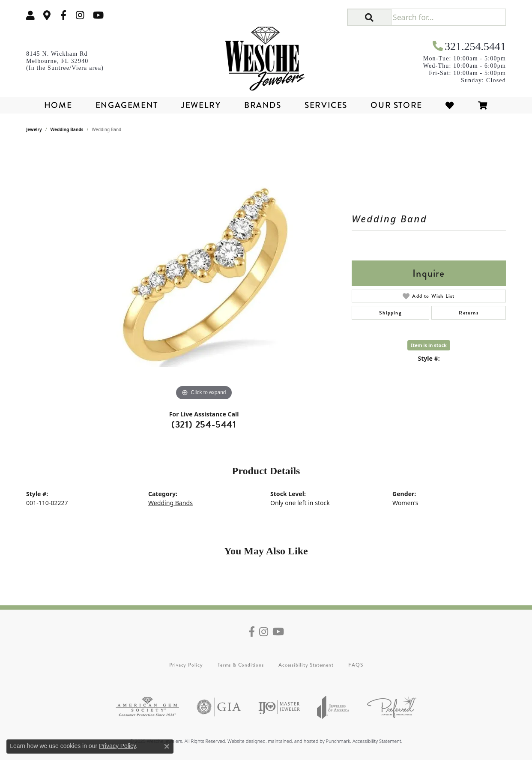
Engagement (127, 105)
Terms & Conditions (241, 665)
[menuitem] (147, 707)
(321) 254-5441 (204, 424)
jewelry (34, 129)
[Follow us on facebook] (63, 15)
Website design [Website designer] (244, 741)
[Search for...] (448, 17)
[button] (369, 17)
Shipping (390, 313)
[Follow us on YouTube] (98, 15)
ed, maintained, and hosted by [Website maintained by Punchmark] (293, 741)
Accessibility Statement (306, 665)
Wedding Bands (67, 129)
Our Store (396, 105)
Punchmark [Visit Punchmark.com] (338, 741)
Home (58, 105)
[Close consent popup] (167, 746)
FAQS (356, 665)
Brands (263, 105)
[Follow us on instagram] (80, 15)
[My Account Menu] (30, 15)
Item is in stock (429, 345)
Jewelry (201, 105)
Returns (468, 313)
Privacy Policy (186, 665)
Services (326, 105)
